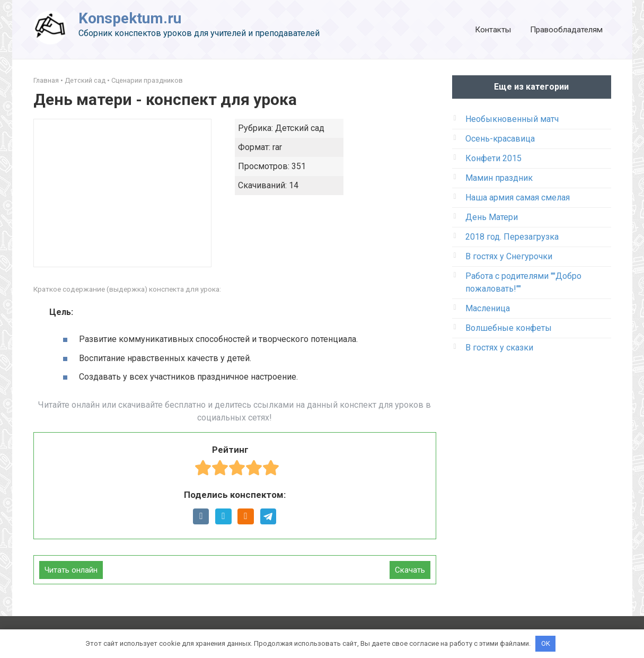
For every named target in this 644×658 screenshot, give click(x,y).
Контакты (493, 30)
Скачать (410, 570)
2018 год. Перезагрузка (512, 237)
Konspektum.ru (130, 18)
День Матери (492, 217)
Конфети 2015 (493, 158)
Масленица (488, 308)
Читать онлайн (71, 570)
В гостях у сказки (499, 348)
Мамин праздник (499, 178)
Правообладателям (566, 30)
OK (546, 643)
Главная (46, 80)
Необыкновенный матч (512, 119)
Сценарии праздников (147, 80)
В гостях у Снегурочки (509, 256)
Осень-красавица (500, 139)
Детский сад (85, 80)
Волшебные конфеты (509, 328)
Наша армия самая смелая (518, 198)
